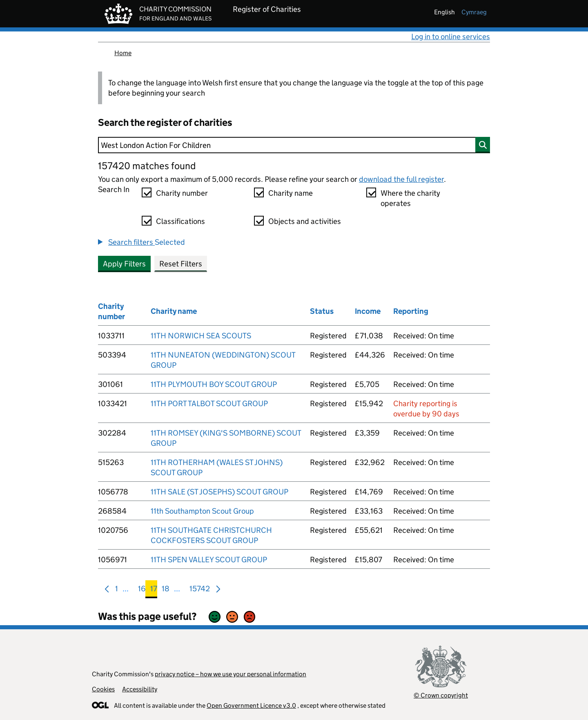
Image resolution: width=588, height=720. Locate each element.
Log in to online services (451, 37)
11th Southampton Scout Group (202, 511)
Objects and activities (305, 221)
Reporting (411, 311)
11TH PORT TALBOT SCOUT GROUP (209, 404)
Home (123, 53)
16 (142, 590)
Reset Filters (181, 264)
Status (322, 311)
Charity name (291, 193)
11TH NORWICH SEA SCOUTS (201, 336)
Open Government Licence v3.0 (251, 705)
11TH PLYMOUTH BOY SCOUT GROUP (214, 384)
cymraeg (474, 12)
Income (368, 311)
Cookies (103, 689)
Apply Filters (124, 264)
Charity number (182, 193)
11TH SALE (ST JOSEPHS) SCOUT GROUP (219, 492)
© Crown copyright (441, 695)
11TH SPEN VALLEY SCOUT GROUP (209, 560)
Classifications (180, 221)
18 (166, 590)
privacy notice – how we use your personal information (231, 674)
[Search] (294, 145)
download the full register (401, 179)
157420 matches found (147, 166)
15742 (200, 590)
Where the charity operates (410, 198)
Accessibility (140, 689)
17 (154, 590)
